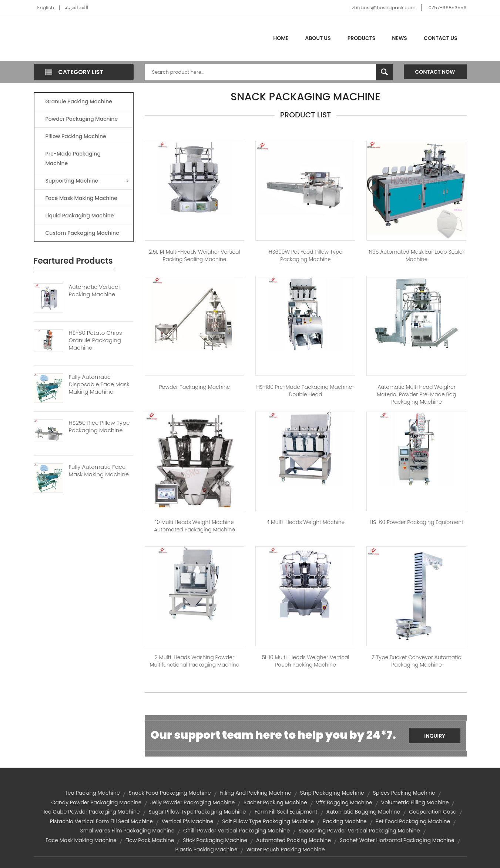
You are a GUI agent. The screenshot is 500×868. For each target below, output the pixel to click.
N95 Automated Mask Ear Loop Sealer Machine (416, 256)
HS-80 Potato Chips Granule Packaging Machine (95, 340)
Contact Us (441, 38)
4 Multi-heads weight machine (306, 522)
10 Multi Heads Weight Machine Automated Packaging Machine (194, 526)
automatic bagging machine (363, 812)
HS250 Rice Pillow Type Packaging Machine (99, 427)
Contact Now (435, 72)
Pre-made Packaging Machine (73, 158)
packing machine (345, 821)
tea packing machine (92, 793)
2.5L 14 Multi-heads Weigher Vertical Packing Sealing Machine (194, 256)
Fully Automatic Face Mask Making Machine (99, 471)
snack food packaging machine (170, 793)
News (400, 38)
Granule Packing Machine (79, 101)
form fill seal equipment (286, 812)
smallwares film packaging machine (127, 831)
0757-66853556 (448, 8)
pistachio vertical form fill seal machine (101, 821)
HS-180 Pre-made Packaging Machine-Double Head (306, 391)
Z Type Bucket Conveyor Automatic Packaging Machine (417, 661)
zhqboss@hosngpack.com (384, 8)
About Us (318, 38)
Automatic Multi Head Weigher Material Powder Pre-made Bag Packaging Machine (416, 394)
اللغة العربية (77, 8)
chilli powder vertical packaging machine (236, 831)
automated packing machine (293, 840)
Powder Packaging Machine (82, 119)
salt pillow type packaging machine (268, 821)
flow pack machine (150, 840)
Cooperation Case (433, 812)
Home (281, 38)
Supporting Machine (87, 181)
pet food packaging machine (413, 821)
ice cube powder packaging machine (92, 812)
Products (362, 38)
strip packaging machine (332, 793)
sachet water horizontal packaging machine (397, 840)
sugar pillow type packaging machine (197, 812)
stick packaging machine (215, 840)
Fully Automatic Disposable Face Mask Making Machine (99, 384)
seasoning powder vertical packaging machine (359, 831)
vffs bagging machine (344, 802)
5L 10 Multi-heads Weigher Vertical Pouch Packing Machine (305, 661)
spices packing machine (404, 793)
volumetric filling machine (415, 802)
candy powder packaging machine (97, 802)
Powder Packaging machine (195, 387)
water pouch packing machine (285, 849)
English (46, 8)
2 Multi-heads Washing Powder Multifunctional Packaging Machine (195, 661)
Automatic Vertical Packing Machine (94, 291)
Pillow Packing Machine (76, 136)
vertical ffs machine (188, 821)
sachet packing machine (275, 802)
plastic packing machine (207, 849)
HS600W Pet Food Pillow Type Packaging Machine (306, 256)
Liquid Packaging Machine (80, 216)
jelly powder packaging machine (192, 802)
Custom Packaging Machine (82, 233)
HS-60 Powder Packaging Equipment (417, 522)
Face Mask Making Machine (81, 198)
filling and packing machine (255, 793)
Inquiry (435, 736)
